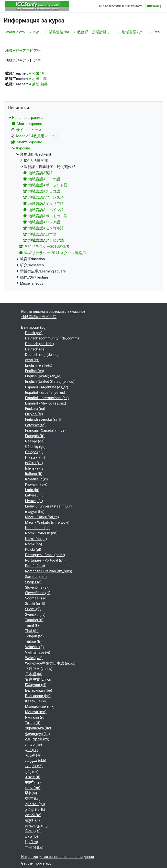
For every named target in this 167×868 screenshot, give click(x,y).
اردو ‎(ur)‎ (32, 750)
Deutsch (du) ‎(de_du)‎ (42, 355)
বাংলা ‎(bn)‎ (33, 799)
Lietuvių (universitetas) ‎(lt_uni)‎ (49, 506)
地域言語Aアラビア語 (135, 32)
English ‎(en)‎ (35, 371)
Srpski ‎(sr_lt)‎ (35, 604)
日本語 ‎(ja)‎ (34, 674)
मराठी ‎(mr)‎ (33, 788)
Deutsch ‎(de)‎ (35, 349)
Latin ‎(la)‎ (32, 490)
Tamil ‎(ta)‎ (33, 625)
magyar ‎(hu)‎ (35, 512)
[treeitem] (83, 201)
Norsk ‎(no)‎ (34, 544)
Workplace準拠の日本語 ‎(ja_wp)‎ (51, 663)
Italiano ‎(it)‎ (34, 474)
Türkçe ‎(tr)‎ (33, 642)
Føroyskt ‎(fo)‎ (35, 425)
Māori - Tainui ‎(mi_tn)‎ (42, 517)
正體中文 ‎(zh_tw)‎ (39, 669)
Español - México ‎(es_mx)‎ (46, 403)
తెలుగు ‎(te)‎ (33, 815)
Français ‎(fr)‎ (35, 436)
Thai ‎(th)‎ (32, 631)
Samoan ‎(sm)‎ (36, 577)
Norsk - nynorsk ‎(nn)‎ (41, 533)
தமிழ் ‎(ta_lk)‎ (35, 810)
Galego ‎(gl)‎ (34, 452)
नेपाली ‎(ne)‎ (33, 782)
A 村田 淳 (38, 79)
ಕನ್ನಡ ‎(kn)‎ (33, 820)
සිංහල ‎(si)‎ (33, 831)
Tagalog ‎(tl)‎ (34, 620)
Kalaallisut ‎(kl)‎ (37, 479)
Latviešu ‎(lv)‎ (35, 495)
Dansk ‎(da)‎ (34, 333)
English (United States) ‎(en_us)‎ (50, 382)
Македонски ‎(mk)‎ (40, 707)
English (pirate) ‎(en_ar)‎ (43, 376)
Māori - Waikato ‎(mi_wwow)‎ (47, 522)
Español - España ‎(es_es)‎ (45, 393)
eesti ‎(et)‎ (32, 360)
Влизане (153, 6)
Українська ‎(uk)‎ (38, 728)
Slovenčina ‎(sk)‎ (37, 587)
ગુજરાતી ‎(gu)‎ (35, 804)
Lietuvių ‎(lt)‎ (34, 501)
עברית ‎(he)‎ (34, 744)
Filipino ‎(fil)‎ (34, 414)
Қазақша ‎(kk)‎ (36, 701)
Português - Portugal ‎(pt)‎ (45, 560)
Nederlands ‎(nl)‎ (38, 528)
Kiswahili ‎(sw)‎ (36, 485)
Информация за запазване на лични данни (58, 857)
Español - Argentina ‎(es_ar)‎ (47, 387)
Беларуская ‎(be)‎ (39, 690)
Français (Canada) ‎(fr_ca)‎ (45, 430)
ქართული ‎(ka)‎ (38, 734)
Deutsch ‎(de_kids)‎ (40, 344)
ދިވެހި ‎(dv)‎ (32, 772)
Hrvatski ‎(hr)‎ (35, 457)
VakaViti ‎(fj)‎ (34, 647)
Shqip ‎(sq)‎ (33, 582)
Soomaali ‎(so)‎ (36, 598)
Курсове (38, 32)
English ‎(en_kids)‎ (39, 365)
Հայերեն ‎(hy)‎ (37, 739)
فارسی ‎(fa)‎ (34, 766)
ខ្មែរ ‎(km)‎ (32, 842)
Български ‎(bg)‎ (34, 327)
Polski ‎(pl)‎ (33, 550)
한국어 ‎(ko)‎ (34, 847)
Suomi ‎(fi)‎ (33, 609)
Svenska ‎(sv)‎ (35, 615)
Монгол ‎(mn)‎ (36, 712)
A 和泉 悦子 (38, 73)
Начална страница (16, 32)
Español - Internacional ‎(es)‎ (47, 398)
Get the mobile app (36, 863)
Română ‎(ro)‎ (35, 566)
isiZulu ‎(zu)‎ (34, 463)
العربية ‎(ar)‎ (33, 755)
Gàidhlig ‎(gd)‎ (35, 447)
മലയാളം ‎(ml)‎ (36, 826)
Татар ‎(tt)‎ (33, 723)
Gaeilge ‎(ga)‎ (35, 441)
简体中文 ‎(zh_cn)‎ (39, 679)
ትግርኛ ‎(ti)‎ (33, 777)
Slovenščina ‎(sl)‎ (38, 593)
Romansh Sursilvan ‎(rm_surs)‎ (49, 571)
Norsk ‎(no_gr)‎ (36, 539)
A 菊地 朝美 (38, 84)
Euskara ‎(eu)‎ (35, 409)
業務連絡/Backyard (60, 32)
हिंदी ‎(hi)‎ (31, 793)
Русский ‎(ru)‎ (35, 717)
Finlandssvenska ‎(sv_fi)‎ (44, 419)
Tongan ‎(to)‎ (34, 636)
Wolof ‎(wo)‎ (34, 658)
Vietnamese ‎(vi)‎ (38, 653)
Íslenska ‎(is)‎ (35, 468)
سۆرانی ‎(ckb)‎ (36, 761)
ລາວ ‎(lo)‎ (32, 836)
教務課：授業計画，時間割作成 (97, 32)
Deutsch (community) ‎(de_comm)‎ (52, 338)
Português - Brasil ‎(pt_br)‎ (45, 555)
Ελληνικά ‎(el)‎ (36, 685)
